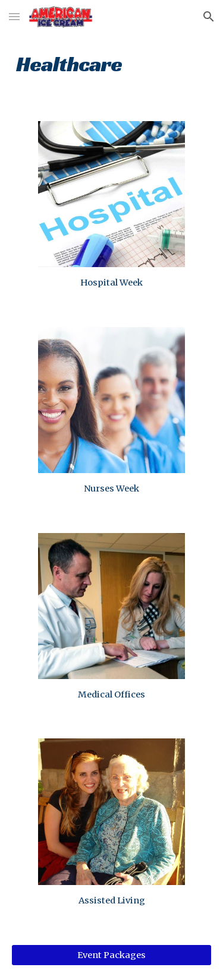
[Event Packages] (112, 955)
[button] (14, 16)
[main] (112, 63)
